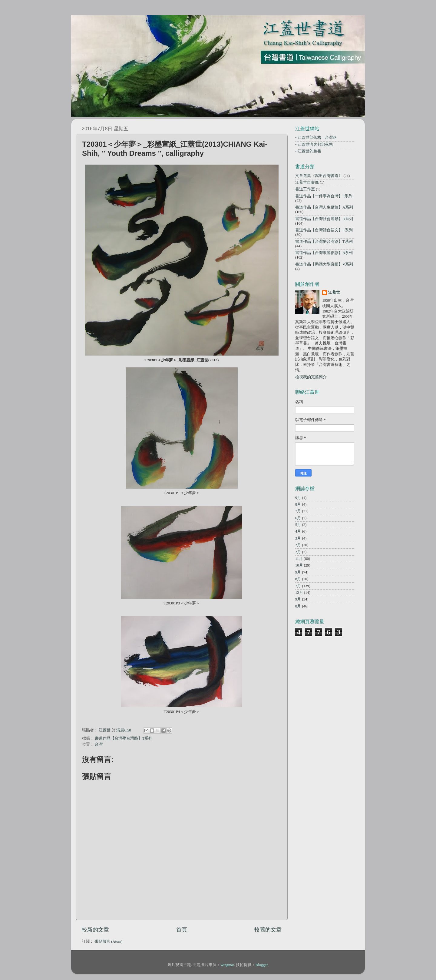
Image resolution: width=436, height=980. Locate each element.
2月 (298, 545)
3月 (298, 538)
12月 (299, 593)
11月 (299, 559)
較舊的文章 (268, 930)
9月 (298, 498)
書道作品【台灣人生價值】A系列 (324, 207)
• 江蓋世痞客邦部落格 (314, 145)
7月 (298, 511)
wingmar (227, 965)
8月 (298, 504)
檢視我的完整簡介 (311, 377)
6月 (298, 518)
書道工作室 (305, 189)
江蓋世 (334, 293)
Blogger (262, 965)
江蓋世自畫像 (307, 182)
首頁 (182, 930)
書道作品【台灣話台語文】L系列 (324, 230)
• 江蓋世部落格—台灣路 (316, 138)
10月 (299, 565)
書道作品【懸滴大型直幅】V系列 (324, 264)
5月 (298, 525)
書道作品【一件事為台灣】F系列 (324, 196)
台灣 (99, 744)
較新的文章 (95, 930)
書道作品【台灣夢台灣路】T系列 (124, 738)
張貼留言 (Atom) (108, 942)
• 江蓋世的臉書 (308, 151)
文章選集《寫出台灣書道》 (319, 176)
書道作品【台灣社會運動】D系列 (324, 219)
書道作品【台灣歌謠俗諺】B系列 (324, 253)
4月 (298, 531)
